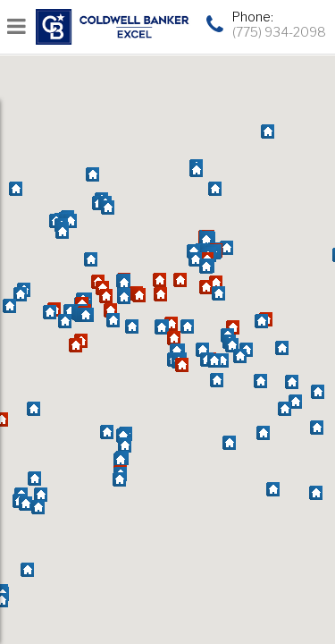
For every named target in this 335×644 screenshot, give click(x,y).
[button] (33, 410)
